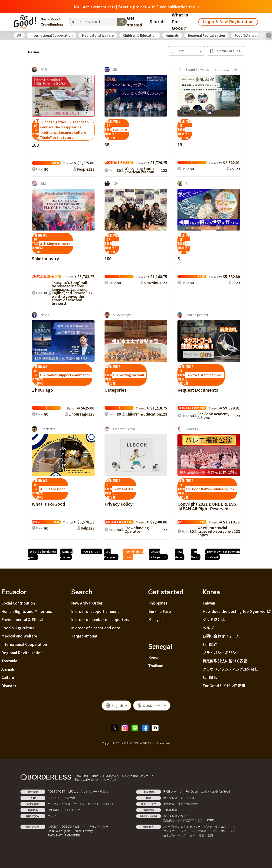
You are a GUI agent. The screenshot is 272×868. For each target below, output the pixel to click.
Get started (135, 22)
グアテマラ (211, 827)
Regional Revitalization (206, 35)
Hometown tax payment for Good (223, 554)
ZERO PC (54, 798)
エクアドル (228, 827)
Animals (172, 35)
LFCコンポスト (78, 792)
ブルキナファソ (208, 831)
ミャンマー (193, 827)
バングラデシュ (173, 827)
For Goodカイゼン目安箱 (224, 686)
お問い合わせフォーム (221, 636)
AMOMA (53, 827)
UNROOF (54, 810)
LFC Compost (110, 554)
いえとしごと (72, 810)
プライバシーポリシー (221, 653)
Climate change (66, 554)
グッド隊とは (214, 619)
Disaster (9, 686)
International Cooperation (52, 35)
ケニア (182, 835)
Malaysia (156, 619)
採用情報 (210, 677)
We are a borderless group (42, 554)
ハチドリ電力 (100, 792)
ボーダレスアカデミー (177, 816)
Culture (8, 677)
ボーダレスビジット (86, 804)
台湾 (210, 835)
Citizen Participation (157, 554)
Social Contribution (18, 603)
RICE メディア (173, 792)
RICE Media (179, 554)
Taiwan (209, 603)
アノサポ (69, 798)
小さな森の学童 (188, 804)
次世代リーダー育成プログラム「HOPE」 (190, 820)
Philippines (158, 603)
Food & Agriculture (249, 35)
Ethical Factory (83, 831)
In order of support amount (95, 611)
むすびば (108, 804)
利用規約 (210, 644)
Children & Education (140, 35)
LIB (77, 827)
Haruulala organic (59, 831)
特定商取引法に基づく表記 (225, 661)
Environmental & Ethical (22, 619)
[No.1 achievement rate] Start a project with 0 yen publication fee (136, 7)
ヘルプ (208, 628)
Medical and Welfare (98, 35)
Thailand (156, 666)
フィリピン (188, 831)
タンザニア (170, 831)
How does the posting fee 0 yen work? (237, 611)
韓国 (201, 835)
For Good (195, 554)
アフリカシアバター (96, 827)
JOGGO (67, 827)
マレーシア (228, 831)
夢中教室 (169, 804)
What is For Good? (180, 22)
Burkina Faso (160, 611)
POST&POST (92, 551)
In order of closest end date (96, 628)
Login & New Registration (228, 22)
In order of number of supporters (100, 619)
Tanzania (9, 661)
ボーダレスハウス (59, 804)
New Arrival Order (87, 603)
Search (157, 22)
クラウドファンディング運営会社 (230, 669)
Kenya (154, 657)
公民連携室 (170, 810)
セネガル (169, 835)
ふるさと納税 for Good (215, 792)
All (19, 35)
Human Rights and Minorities (27, 611)
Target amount (84, 636)
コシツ (52, 816)
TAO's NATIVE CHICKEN (64, 835)
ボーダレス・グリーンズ (179, 798)
